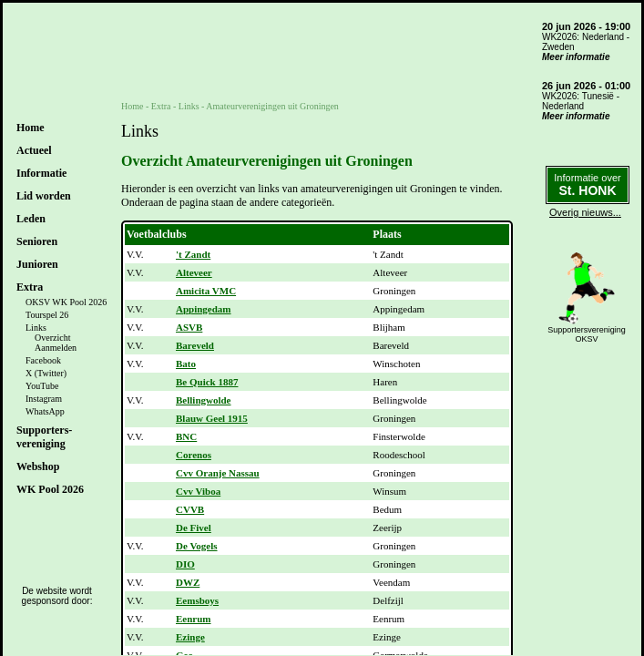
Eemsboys (197, 600)
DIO (185, 564)
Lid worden (44, 196)
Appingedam (204, 309)
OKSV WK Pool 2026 (66, 302)
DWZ (188, 582)
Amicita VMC (206, 291)
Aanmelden (56, 348)
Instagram (44, 399)
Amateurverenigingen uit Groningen (272, 106)
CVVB (190, 509)
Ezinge (190, 637)
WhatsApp (45, 411)
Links (36, 328)
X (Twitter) (46, 373)
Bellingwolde (204, 400)
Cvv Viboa (198, 491)
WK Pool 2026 (50, 489)
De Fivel (194, 528)
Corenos (194, 455)
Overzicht (52, 338)
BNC (186, 436)
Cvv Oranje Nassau (218, 473)
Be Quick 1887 (207, 382)
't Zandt (193, 254)
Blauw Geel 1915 (212, 418)
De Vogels (197, 546)
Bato (186, 364)
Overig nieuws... (585, 212)
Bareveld (195, 345)
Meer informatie (576, 57)
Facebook (43, 360)
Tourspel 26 (47, 315)
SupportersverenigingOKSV (587, 334)
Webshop (38, 466)
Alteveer (194, 272)
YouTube (42, 386)
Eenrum (194, 619)
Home (31, 128)
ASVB (189, 327)
